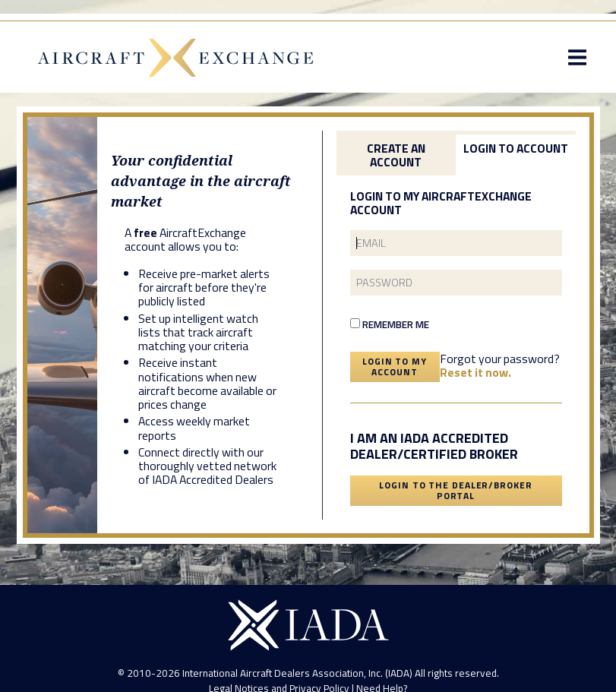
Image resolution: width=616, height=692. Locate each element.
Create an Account (396, 155)
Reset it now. (475, 372)
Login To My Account (395, 367)
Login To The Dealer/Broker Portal (455, 490)
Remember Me (390, 324)
